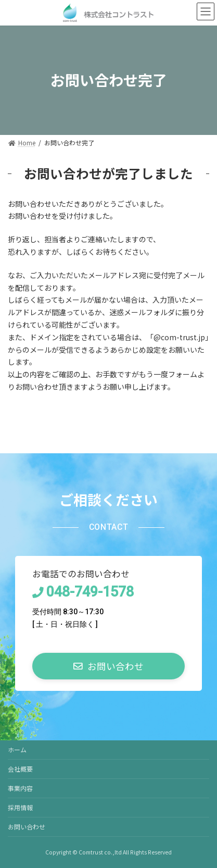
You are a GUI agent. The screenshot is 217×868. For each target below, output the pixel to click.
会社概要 (20, 769)
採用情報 (20, 807)
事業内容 (20, 788)
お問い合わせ (27, 827)
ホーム (17, 749)
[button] (108, 666)
